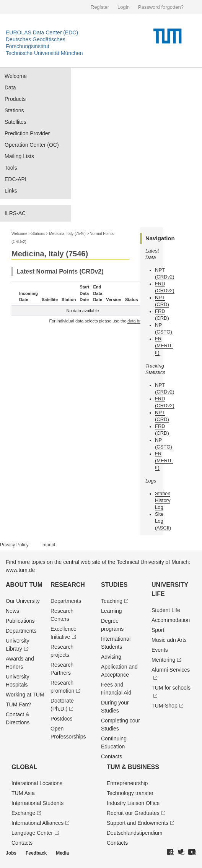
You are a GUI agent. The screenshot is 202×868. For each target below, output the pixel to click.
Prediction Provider (27, 133)
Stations (14, 110)
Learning (112, 611)
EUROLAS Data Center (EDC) (42, 32)
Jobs (11, 853)
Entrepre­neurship (127, 783)
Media (62, 853)
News (12, 611)
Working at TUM (25, 695)
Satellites (15, 122)
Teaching (112, 601)
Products (15, 99)
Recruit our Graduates (133, 813)
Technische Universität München (44, 53)
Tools (11, 168)
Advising (111, 657)
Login (124, 7)
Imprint (48, 545)
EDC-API (15, 179)
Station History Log (163, 500)
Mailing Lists (19, 156)
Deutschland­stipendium (135, 833)
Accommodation (171, 620)
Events (160, 650)
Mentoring (163, 660)
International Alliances (37, 823)
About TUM (24, 585)
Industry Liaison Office (133, 803)
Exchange (23, 813)
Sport (158, 630)
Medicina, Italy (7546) (67, 234)
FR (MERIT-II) (164, 346)
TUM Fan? (18, 704)
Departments (21, 631)
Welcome (16, 76)
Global (24, 767)
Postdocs (62, 719)
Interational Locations (37, 783)
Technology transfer (130, 793)
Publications (20, 621)
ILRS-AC (15, 213)
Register (100, 7)
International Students (37, 803)
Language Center (32, 833)
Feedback (36, 853)
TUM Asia (23, 793)
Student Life (166, 610)
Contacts (112, 756)
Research (68, 585)
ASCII (163, 528)
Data (10, 87)
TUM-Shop (165, 706)
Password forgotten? (161, 7)
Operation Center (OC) (32, 145)
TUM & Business (133, 767)
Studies (114, 585)
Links (11, 191)
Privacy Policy (14, 545)
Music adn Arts (169, 640)
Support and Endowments (138, 823)
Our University (23, 601)
